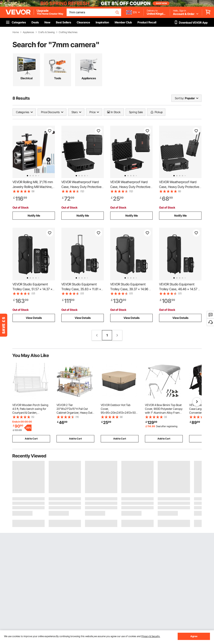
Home (16, 32)
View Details (34, 318)
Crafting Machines (68, 32)
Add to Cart (31, 439)
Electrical (27, 78)
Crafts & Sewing (46, 32)
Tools (58, 78)
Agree (194, 636)
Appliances (28, 32)
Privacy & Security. (151, 636)
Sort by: (179, 98)
